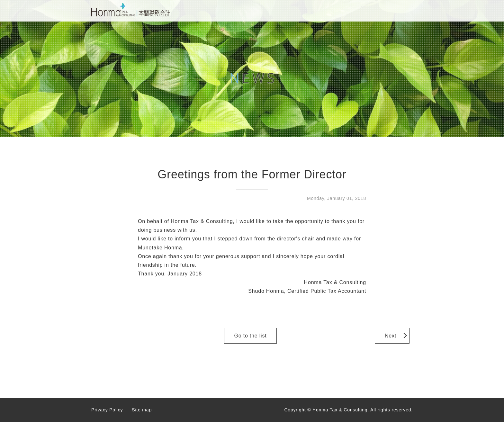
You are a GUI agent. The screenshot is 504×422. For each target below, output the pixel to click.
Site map (142, 410)
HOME (238, 11)
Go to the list (250, 336)
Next (391, 336)
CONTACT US (344, 11)
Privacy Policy (107, 410)
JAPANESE (395, 11)
